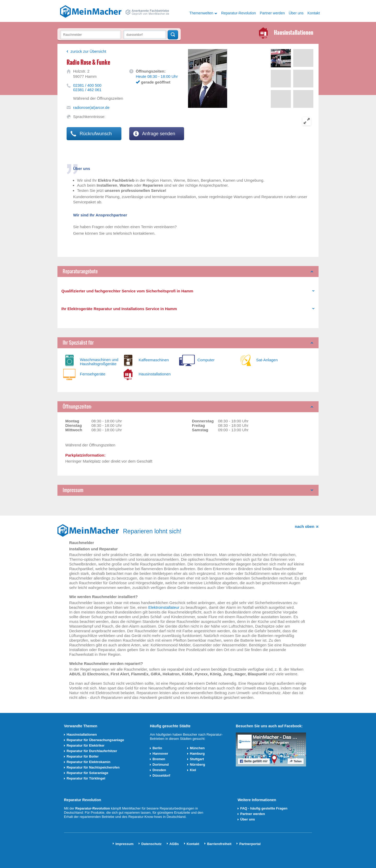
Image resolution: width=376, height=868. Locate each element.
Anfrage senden (154, 134)
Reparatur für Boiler (83, 756)
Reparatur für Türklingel (86, 778)
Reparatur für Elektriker (86, 745)
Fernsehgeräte (93, 374)
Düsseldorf (161, 775)
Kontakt (314, 13)
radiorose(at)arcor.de (91, 107)
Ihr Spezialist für (78, 343)
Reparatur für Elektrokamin (89, 762)
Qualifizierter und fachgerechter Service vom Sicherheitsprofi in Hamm (127, 291)
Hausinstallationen (155, 374)
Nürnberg (198, 764)
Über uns (296, 13)
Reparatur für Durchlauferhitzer (92, 751)
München (197, 748)
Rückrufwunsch (91, 134)
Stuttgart (197, 759)
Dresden (159, 770)
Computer (206, 360)
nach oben (305, 526)
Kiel (193, 770)
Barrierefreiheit (219, 844)
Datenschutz (151, 844)
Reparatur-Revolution (239, 13)
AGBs (174, 844)
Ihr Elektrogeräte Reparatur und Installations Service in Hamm (119, 309)
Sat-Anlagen (267, 360)
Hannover (160, 754)
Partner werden (272, 13)
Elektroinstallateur (164, 607)
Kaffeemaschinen (154, 360)
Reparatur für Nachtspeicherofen (93, 767)
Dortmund (161, 764)
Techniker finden (173, 35)
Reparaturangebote (80, 271)
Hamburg (197, 754)
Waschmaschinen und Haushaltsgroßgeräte (99, 362)
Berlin (157, 748)
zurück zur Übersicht (88, 51)
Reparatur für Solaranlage (87, 773)
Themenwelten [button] (201, 13)
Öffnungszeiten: (77, 407)
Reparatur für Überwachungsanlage (95, 740)
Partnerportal (250, 844)
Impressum (73, 490)
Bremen (159, 759)
